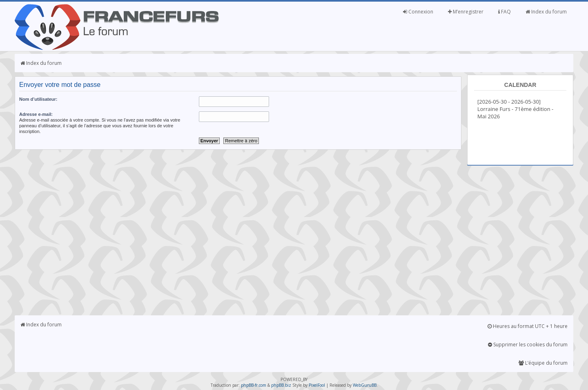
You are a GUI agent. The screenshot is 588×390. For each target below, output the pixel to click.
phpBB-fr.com (254, 385)
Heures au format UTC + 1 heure (528, 326)
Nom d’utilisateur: (38, 99)
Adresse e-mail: (36, 114)
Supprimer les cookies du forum (528, 345)
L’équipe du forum (543, 363)
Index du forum (546, 12)
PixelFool (317, 385)
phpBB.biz (281, 385)
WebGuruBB (365, 385)
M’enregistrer (466, 12)
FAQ (504, 12)
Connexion (418, 12)
